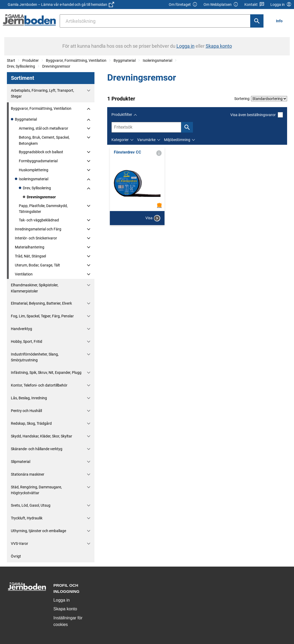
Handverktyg (21, 329)
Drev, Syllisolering (21, 66)
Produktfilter (122, 115)
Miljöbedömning (177, 140)
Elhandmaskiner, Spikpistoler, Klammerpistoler (35, 288)
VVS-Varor (20, 544)
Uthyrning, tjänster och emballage (38, 531)
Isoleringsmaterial (157, 60)
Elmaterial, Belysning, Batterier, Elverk (41, 303)
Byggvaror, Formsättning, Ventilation (76, 60)
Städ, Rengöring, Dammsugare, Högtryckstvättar (36, 490)
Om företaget (183, 5)
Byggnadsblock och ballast (41, 152)
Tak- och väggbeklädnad (39, 220)
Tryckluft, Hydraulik (27, 518)
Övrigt (16, 556)
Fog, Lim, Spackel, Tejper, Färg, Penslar (42, 316)
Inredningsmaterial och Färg (38, 229)
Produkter (31, 60)
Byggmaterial (125, 60)
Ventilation (24, 274)
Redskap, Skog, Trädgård (31, 423)
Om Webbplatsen (221, 5)
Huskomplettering (34, 170)
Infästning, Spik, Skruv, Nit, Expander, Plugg (46, 373)
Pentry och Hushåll (26, 411)
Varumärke (146, 140)
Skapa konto (65, 609)
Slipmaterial (21, 462)
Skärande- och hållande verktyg (37, 449)
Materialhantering (30, 247)
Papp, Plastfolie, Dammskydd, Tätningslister (43, 209)
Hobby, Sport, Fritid (27, 341)
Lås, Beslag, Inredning (29, 398)
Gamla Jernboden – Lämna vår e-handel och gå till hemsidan (61, 5)
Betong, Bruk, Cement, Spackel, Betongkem (44, 140)
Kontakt (254, 5)
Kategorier (120, 140)
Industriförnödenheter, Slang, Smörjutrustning (35, 357)
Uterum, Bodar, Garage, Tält (37, 265)
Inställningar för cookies (68, 621)
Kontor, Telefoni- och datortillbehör (39, 385)
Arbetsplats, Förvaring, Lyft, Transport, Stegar (42, 93)
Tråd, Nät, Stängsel (30, 256)
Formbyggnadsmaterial (38, 161)
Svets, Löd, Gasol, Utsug (31, 505)
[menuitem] (281, 21)
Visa (153, 218)
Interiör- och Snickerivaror (36, 238)
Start (11, 60)
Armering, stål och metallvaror (44, 128)
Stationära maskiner (28, 474)
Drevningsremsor (56, 66)
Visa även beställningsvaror (257, 115)
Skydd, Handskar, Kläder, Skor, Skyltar (42, 436)
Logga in (61, 600)
